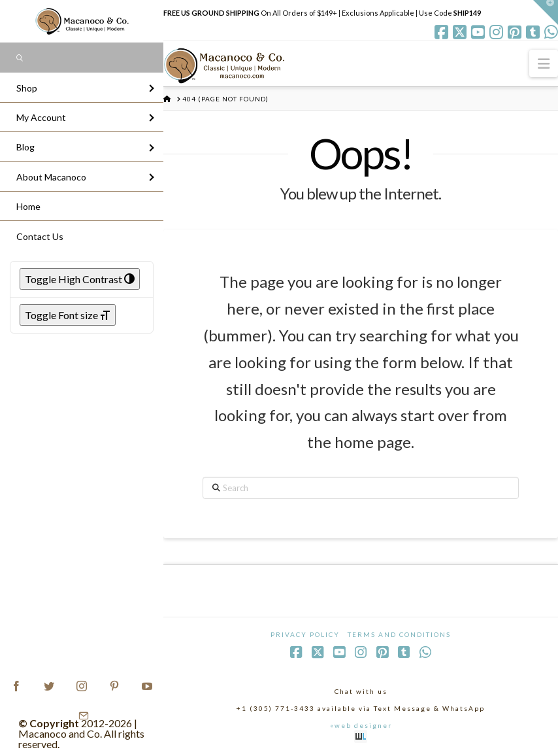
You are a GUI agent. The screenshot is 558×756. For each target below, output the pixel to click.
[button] (544, 63)
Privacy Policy (305, 634)
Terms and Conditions (399, 634)
